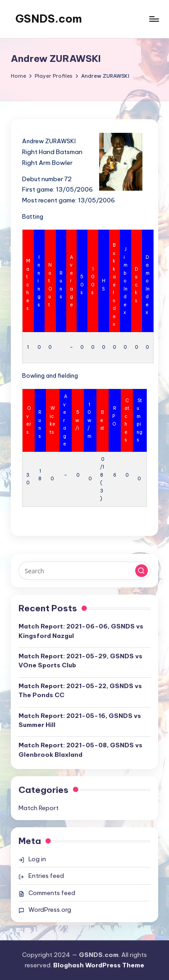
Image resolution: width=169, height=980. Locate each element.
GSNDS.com (49, 19)
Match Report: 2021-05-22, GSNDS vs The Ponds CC (80, 690)
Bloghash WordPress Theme (99, 965)
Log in (37, 859)
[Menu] (154, 19)
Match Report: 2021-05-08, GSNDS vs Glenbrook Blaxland (80, 750)
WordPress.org (50, 910)
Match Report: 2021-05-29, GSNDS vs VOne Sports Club (80, 661)
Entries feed (46, 876)
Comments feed (52, 893)
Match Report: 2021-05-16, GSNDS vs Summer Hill (80, 720)
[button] (142, 571)
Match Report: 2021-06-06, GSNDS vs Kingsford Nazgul (81, 631)
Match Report (39, 808)
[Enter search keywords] (84, 571)
